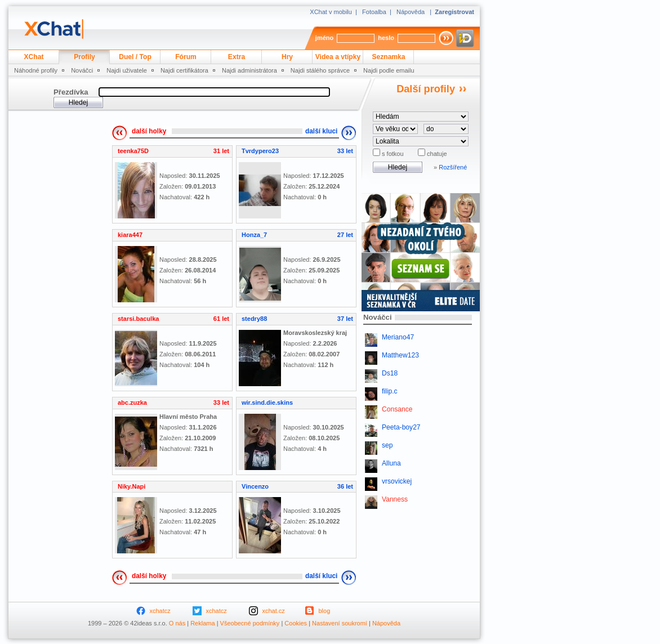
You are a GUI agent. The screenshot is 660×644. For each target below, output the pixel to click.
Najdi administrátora (249, 70)
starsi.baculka (138, 319)
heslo (386, 38)
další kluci (321, 131)
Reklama (202, 623)
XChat (34, 57)
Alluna (391, 463)
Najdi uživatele (127, 70)
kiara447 (130, 235)
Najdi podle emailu (389, 70)
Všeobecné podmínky (250, 623)
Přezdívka (71, 92)
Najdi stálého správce (320, 70)
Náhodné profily (36, 70)
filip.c (390, 391)
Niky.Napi (131, 486)
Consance (397, 409)
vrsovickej (397, 481)
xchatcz (160, 611)
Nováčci (82, 70)
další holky (149, 131)
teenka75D (133, 151)
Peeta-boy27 (401, 427)
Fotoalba (374, 12)
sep (387, 445)
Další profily (426, 89)
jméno (324, 38)
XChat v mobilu (331, 12)
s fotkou (392, 154)
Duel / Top (135, 57)
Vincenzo (255, 486)
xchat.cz (274, 611)
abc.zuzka (132, 402)
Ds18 (390, 373)
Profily (84, 57)
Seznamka (388, 57)
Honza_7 (254, 235)
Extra (237, 57)
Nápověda (411, 12)
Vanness (395, 499)
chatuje (436, 154)
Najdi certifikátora (184, 70)
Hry (287, 57)
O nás (177, 623)
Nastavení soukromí (340, 623)
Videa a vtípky (338, 57)
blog (325, 611)
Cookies (296, 623)
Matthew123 (400, 355)
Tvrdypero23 (260, 151)
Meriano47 (398, 337)
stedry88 (254, 319)
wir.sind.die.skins (267, 402)
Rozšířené (453, 167)
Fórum (186, 57)
